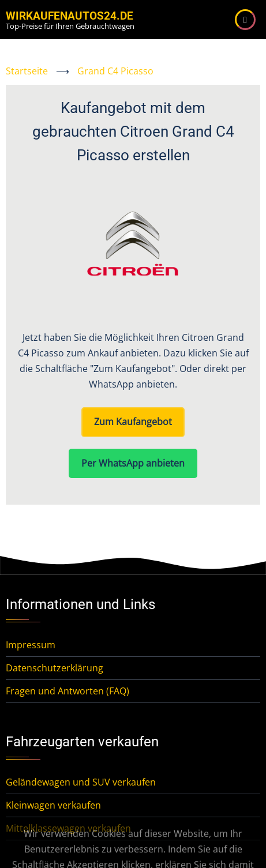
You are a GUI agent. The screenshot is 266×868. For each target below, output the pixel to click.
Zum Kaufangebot (133, 422)
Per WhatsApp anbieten (133, 463)
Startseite (27, 71)
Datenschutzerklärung (55, 668)
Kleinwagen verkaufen (53, 805)
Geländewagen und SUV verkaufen (81, 782)
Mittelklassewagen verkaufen (68, 828)
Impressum (31, 645)
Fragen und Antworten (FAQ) (68, 691)
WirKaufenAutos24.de (70, 16)
